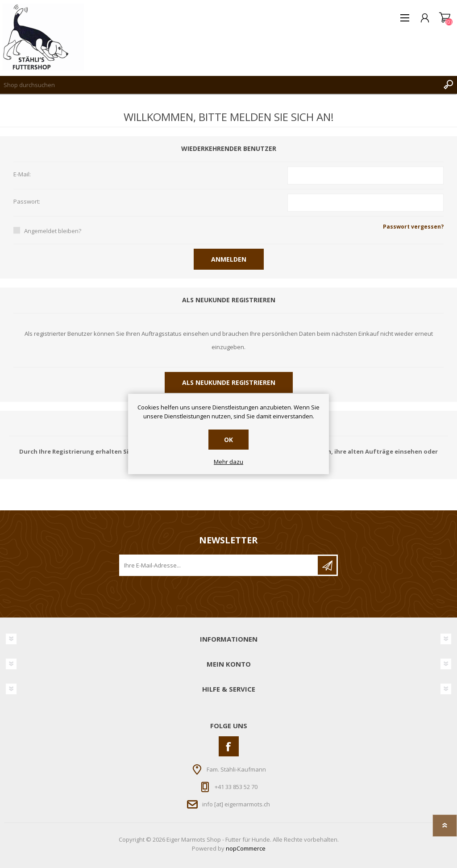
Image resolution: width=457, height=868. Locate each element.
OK (228, 440)
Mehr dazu (228, 462)
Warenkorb (445, 18)
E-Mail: (22, 175)
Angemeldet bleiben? (53, 231)
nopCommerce (246, 848)
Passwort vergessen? (413, 227)
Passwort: (27, 202)
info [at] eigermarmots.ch (236, 804)
